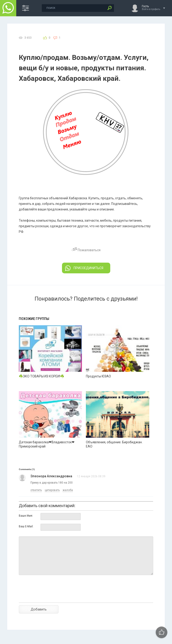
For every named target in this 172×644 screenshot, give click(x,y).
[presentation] (54, 597)
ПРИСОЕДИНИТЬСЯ (84, 268)
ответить (36, 490)
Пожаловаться (86, 250)
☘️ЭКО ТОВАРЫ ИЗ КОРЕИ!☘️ (41, 376)
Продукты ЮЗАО (98, 376)
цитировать (52, 490)
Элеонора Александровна (51, 476)
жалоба (68, 490)
